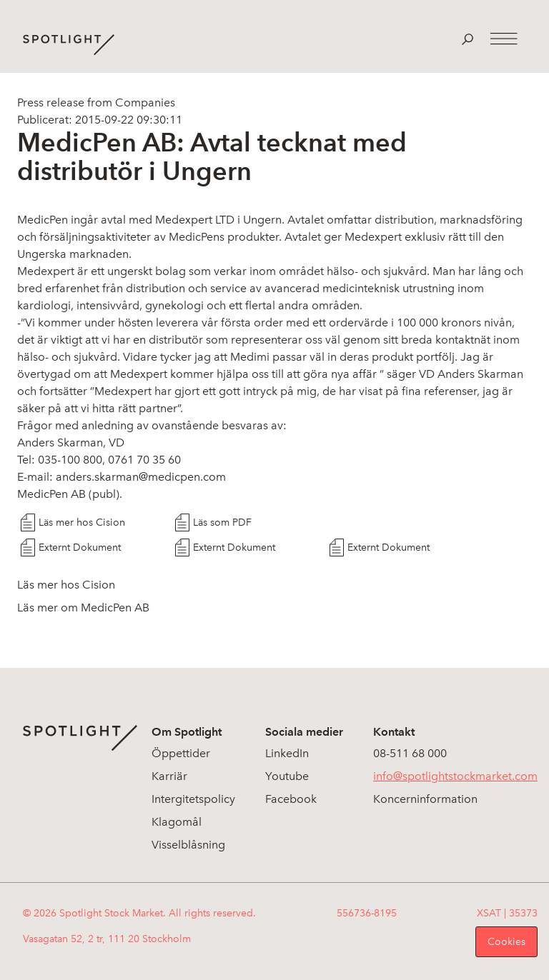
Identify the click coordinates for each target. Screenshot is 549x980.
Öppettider (181, 753)
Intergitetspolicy (193, 799)
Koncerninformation (425, 799)
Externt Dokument (80, 547)
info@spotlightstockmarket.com (455, 776)
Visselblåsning (188, 845)
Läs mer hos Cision (82, 522)
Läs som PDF (222, 522)
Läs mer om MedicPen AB (83, 607)
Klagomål (177, 822)
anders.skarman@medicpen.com (141, 477)
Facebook (291, 799)
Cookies (506, 942)
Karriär (169, 776)
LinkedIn (287, 753)
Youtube (287, 776)
